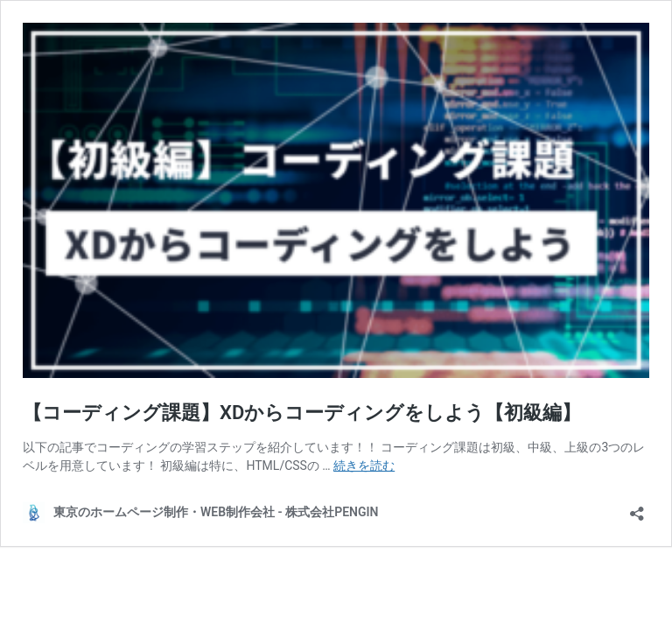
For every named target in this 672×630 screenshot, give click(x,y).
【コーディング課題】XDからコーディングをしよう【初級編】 (302, 413)
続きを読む (364, 465)
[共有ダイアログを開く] (637, 508)
